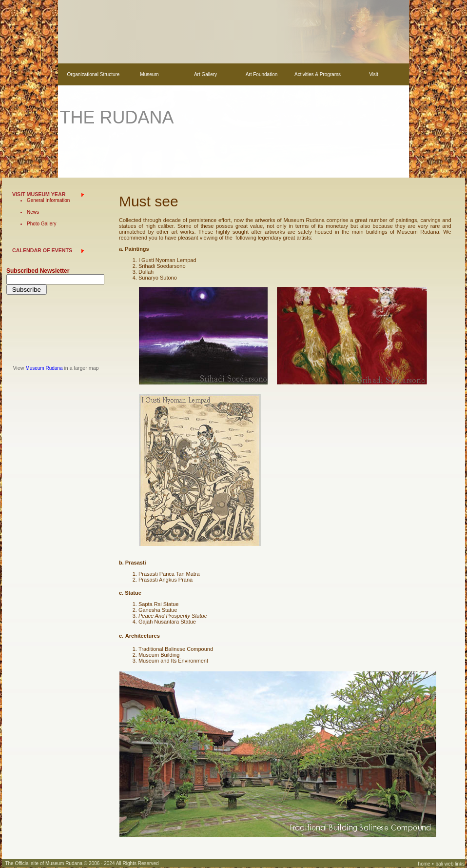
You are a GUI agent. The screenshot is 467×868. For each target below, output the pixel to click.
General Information (48, 200)
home (424, 864)
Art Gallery (205, 74)
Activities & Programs (318, 74)
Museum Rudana (44, 368)
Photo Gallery (42, 224)
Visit (374, 74)
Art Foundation (262, 74)
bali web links (450, 864)
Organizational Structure (94, 74)
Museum (149, 74)
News (33, 212)
